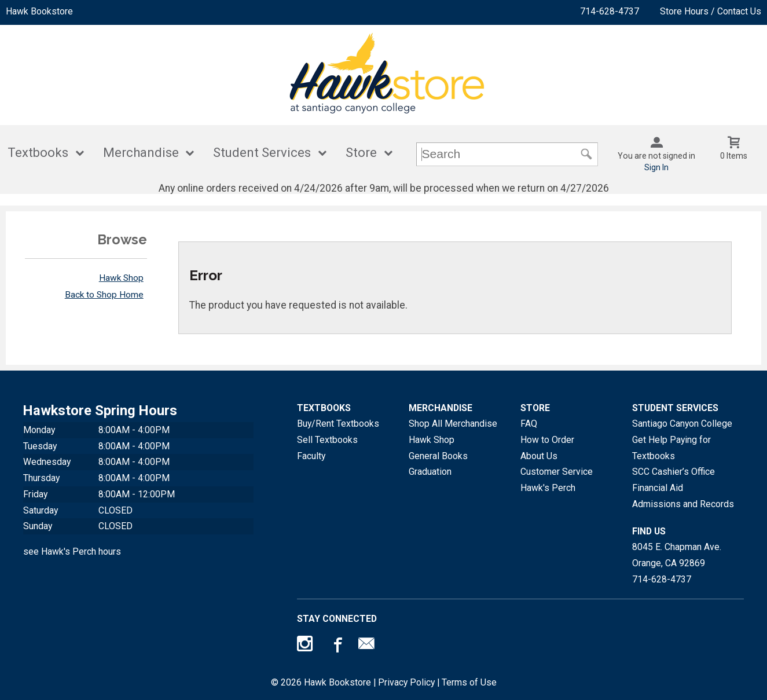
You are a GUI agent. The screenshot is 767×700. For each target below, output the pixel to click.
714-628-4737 (610, 11)
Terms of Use (469, 682)
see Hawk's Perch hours (72, 551)
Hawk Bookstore (39, 11)
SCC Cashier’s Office (674, 472)
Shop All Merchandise (453, 424)
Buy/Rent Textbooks (338, 424)
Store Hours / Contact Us (711, 11)
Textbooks (38, 153)
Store (361, 153)
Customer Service (557, 472)
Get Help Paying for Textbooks (671, 448)
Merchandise (141, 153)
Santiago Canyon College (682, 424)
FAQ (529, 424)
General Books (438, 456)
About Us (539, 456)
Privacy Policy (406, 682)
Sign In (656, 167)
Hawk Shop (121, 278)
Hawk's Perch (548, 488)
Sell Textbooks (327, 440)
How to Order (547, 440)
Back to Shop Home (104, 295)
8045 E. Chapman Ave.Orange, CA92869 (677, 555)
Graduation (430, 472)
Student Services (262, 153)
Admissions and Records (683, 504)
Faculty (311, 456)
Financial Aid (658, 488)
